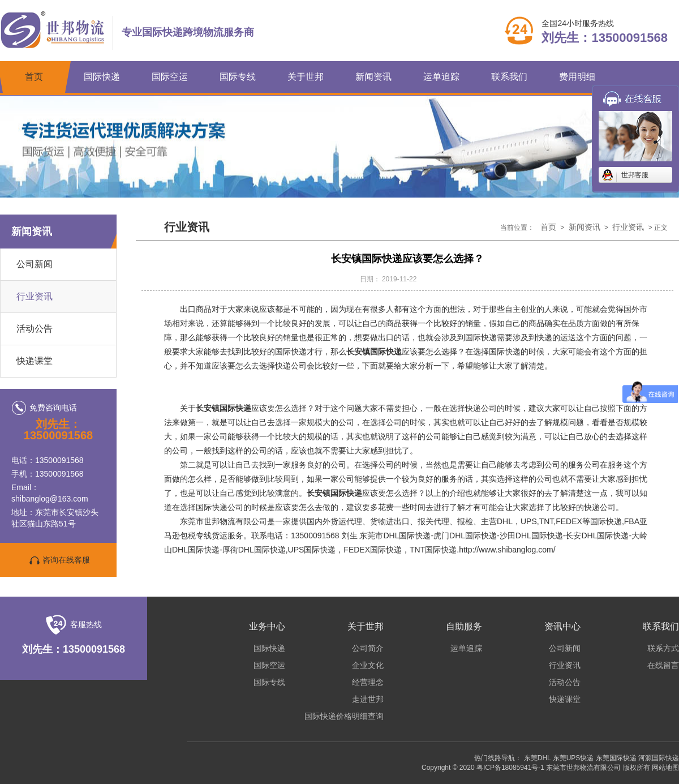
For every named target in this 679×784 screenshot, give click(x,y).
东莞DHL (538, 758)
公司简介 (368, 648)
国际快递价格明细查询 (344, 716)
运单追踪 (441, 77)
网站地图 (665, 768)
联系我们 (509, 77)
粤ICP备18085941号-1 (510, 768)
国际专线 (238, 77)
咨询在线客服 (58, 560)
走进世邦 (368, 699)
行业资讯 (35, 296)
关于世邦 (306, 77)
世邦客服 (635, 175)
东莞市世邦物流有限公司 (583, 768)
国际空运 (170, 77)
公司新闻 (35, 264)
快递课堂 (565, 699)
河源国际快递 (659, 758)
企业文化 (368, 665)
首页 (34, 77)
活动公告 (565, 682)
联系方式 (663, 648)
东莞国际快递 (616, 758)
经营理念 (368, 682)
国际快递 (102, 77)
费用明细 (577, 77)
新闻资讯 (373, 77)
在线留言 (663, 665)
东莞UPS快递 (573, 758)
